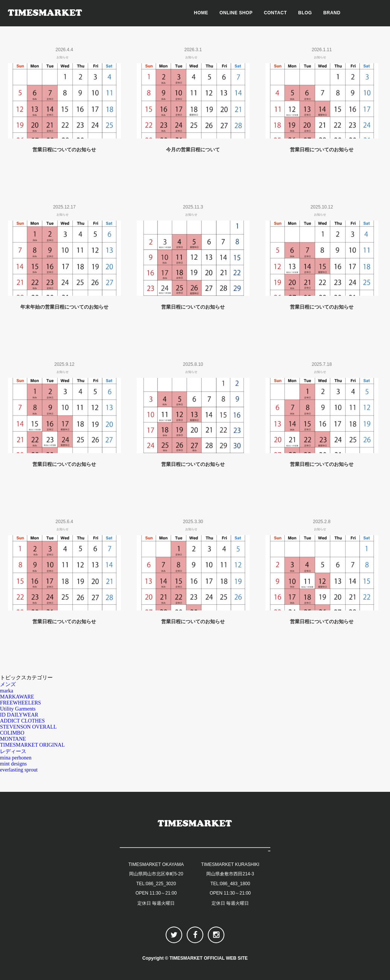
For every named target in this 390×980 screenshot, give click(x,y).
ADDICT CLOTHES (22, 721)
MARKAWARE (17, 697)
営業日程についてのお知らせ (64, 150)
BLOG (305, 13)
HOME (201, 13)
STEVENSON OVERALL (28, 727)
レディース (13, 751)
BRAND (332, 13)
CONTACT (275, 13)
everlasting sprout (19, 770)
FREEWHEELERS (21, 703)
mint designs (13, 764)
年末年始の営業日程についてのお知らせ (64, 307)
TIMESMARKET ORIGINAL (32, 745)
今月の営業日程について (193, 150)
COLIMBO (12, 733)
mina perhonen (16, 758)
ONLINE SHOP (236, 13)
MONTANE (13, 739)
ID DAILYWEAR (19, 715)
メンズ (8, 684)
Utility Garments (18, 709)
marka (7, 691)
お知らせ (62, 57)
